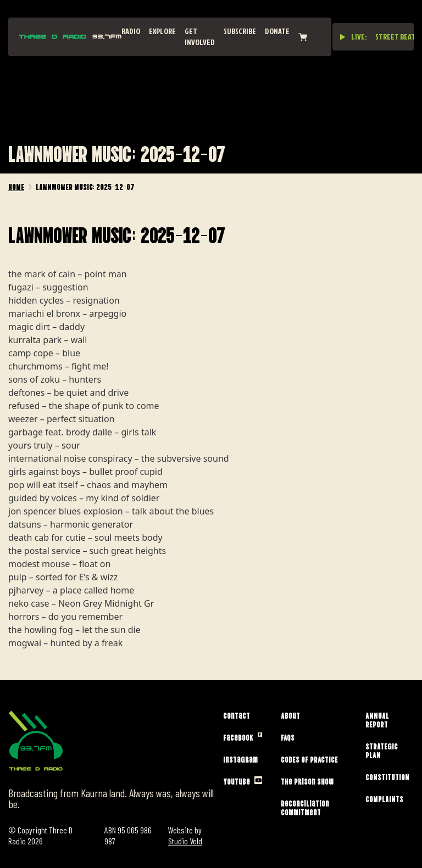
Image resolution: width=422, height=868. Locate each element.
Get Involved (200, 37)
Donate (277, 31)
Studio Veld (185, 841)
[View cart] (303, 37)
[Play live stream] (343, 37)
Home (16, 186)
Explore (162, 31)
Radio (131, 31)
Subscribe (240, 31)
